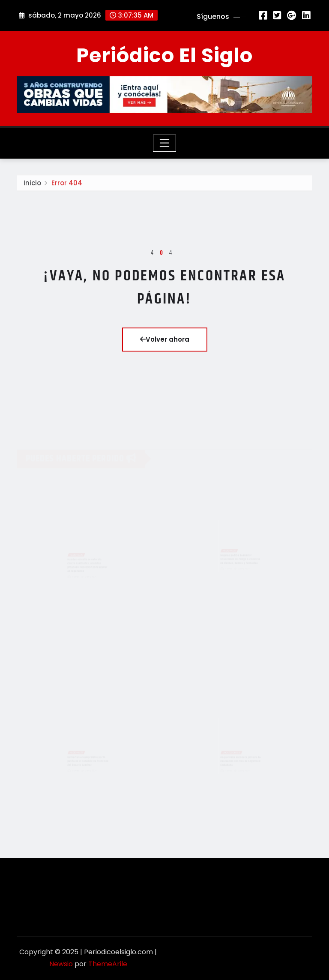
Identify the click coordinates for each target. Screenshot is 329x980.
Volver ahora (165, 339)
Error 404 (67, 186)
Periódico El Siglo (164, 55)
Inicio (32, 186)
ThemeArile (108, 964)
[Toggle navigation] (165, 143)
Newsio (61, 964)
